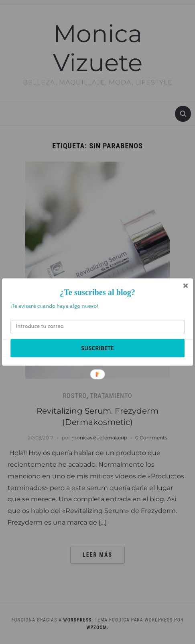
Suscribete (97, 348)
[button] (97, 292)
